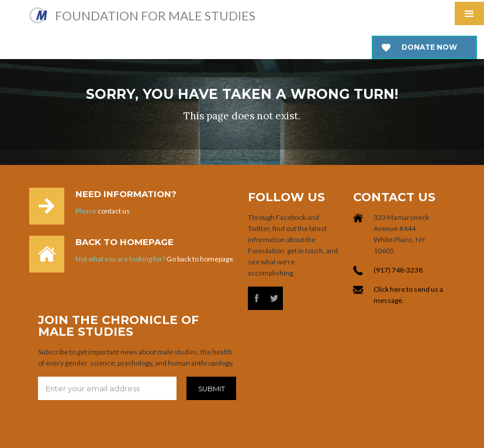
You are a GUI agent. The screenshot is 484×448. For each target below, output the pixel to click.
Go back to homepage (200, 259)
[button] (469, 13)
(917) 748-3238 (398, 270)
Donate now (429, 47)
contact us (114, 211)
